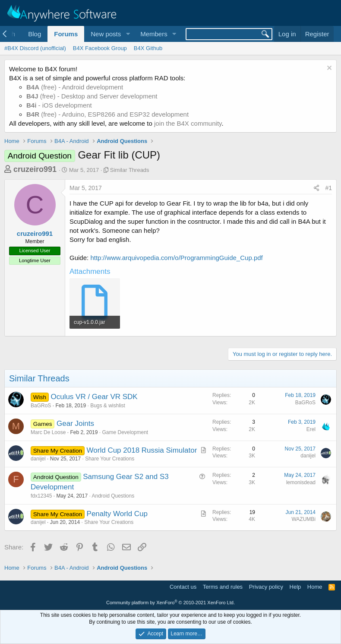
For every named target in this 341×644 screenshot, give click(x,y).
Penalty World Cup (117, 514)
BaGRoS (41, 406)
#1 (328, 188)
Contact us (183, 587)
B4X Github (148, 48)
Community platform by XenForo (170, 603)
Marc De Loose (48, 432)
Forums (66, 34)
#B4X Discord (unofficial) (35, 48)
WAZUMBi (303, 519)
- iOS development (59, 105)
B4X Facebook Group (100, 48)
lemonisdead (301, 482)
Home (315, 587)
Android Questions (113, 496)
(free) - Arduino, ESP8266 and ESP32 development (107, 114)
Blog (35, 34)
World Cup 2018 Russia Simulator (142, 450)
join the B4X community (188, 123)
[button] (128, 34)
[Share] (316, 188)
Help (295, 587)
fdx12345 (41, 496)
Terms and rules (223, 587)
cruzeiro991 (35, 169)
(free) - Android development (75, 87)
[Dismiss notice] (328, 69)
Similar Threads (130, 170)
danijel (38, 459)
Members (154, 34)
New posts (106, 34)
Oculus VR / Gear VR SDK (94, 397)
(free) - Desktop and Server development (92, 96)
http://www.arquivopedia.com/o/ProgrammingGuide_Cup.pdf (176, 258)
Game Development (125, 432)
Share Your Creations (110, 459)
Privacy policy (266, 587)
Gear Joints (75, 424)
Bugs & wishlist (108, 406)
